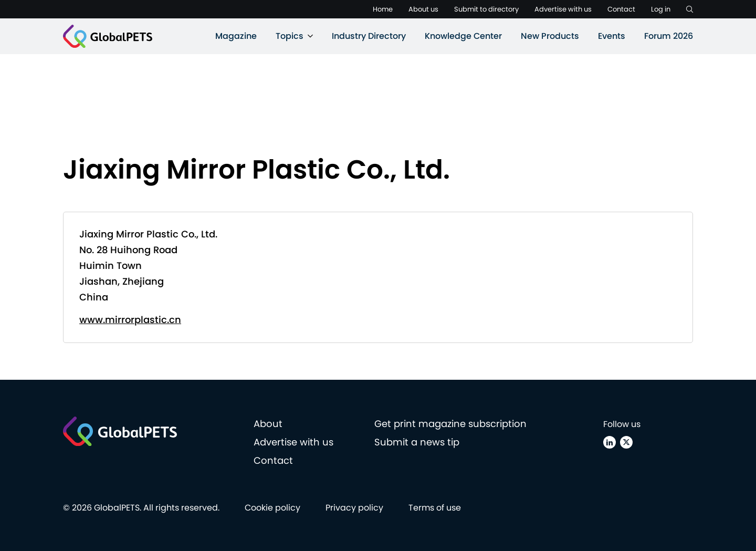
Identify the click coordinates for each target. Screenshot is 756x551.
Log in (661, 9)
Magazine (236, 36)
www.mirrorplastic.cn (130, 320)
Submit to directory (486, 9)
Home (383, 9)
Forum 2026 (669, 36)
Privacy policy (354, 508)
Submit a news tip (417, 442)
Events (612, 36)
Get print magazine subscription (450, 424)
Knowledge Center (463, 36)
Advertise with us (563, 9)
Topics (290, 36)
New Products (550, 36)
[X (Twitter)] (626, 442)
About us (423, 9)
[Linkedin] (610, 442)
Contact (621, 9)
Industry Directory (369, 36)
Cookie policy (272, 508)
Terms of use (435, 508)
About (268, 424)
